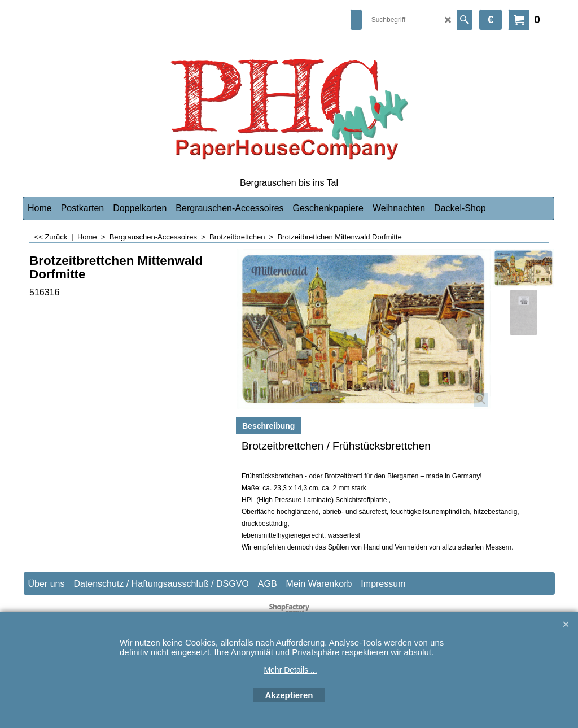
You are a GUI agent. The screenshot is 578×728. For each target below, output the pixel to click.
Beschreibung (268, 426)
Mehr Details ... (290, 670)
